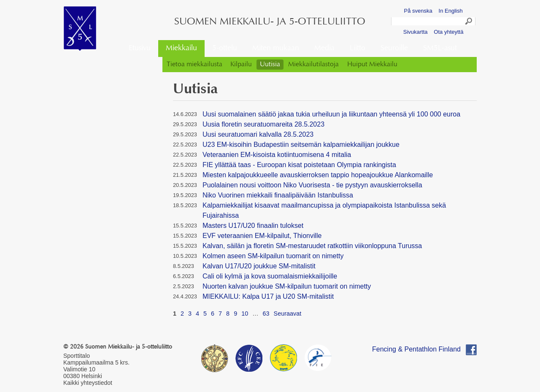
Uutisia (270, 65)
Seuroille (394, 49)
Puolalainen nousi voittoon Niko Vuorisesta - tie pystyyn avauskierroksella (312, 185)
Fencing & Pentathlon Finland (416, 349)
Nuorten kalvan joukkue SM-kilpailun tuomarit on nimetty (287, 286)
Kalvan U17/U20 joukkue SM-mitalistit (259, 266)
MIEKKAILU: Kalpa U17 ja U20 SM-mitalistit (268, 296)
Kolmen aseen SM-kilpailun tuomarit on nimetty (273, 256)
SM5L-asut (440, 49)
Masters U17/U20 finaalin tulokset (253, 226)
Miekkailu (181, 49)
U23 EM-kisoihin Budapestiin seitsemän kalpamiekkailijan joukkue (301, 145)
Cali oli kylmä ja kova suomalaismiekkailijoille (270, 276)
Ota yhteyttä (448, 32)
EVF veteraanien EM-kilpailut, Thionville (262, 236)
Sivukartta (416, 32)
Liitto (358, 49)
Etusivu (140, 49)
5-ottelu (225, 49)
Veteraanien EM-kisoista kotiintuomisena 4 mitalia (277, 155)
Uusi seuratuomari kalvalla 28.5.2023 (258, 134)
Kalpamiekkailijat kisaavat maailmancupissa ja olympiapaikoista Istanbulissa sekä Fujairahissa (324, 210)
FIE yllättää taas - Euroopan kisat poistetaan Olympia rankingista (299, 165)
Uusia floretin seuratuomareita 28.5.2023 (263, 124)
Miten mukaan (276, 49)
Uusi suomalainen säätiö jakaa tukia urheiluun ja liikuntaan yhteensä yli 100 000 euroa (331, 114)
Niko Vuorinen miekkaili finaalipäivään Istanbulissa (278, 195)
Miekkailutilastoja (313, 65)
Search (469, 22)
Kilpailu (241, 65)
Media (324, 49)
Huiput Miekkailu (372, 65)
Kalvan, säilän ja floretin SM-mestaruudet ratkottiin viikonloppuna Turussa (312, 246)
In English (451, 11)
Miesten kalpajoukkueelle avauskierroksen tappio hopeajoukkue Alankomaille (318, 175)
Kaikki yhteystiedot (88, 383)
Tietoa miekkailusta (194, 65)
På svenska (418, 11)
